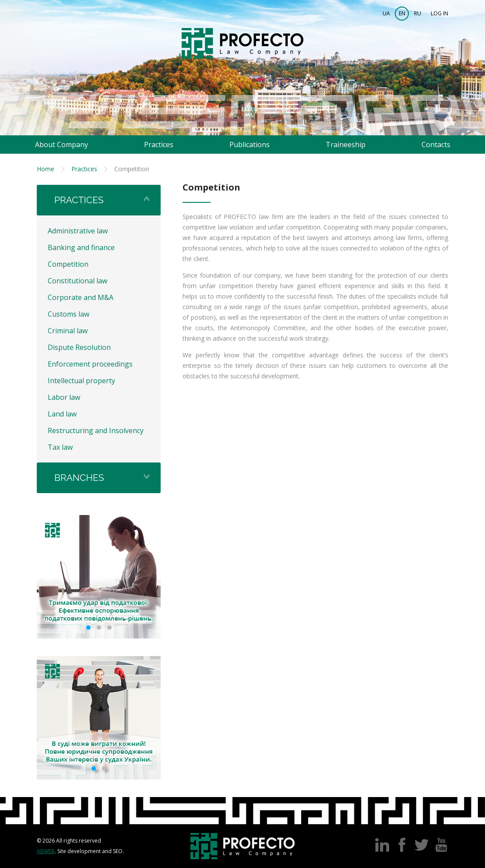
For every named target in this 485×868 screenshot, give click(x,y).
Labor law (64, 397)
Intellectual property (81, 381)
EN (402, 13)
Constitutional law (77, 281)
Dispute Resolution (79, 347)
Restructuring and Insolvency (96, 430)
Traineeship (346, 145)
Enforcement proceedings (90, 364)
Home (46, 169)
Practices (159, 145)
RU (418, 13)
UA (386, 13)
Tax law (60, 447)
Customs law (69, 314)
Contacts (436, 145)
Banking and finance (81, 247)
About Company (62, 145)
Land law (62, 414)
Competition (68, 264)
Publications (250, 145)
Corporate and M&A (81, 297)
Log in (439, 13)
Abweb (46, 851)
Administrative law (78, 231)
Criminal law (68, 331)
